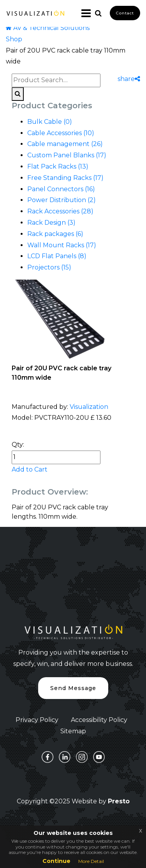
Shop (14, 39)
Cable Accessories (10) (61, 133)
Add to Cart (30, 469)
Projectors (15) (49, 267)
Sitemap (73, 731)
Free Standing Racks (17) (65, 178)
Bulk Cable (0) (50, 122)
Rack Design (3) (51, 223)
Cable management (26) (65, 144)
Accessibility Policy (99, 720)
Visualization (89, 407)
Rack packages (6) (55, 234)
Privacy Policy (37, 720)
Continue (56, 861)
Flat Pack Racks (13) (58, 166)
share (129, 79)
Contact (125, 13)
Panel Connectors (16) (61, 189)
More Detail (91, 861)
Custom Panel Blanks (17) (67, 155)
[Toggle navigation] (83, 13)
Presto (119, 801)
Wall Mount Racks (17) (62, 245)
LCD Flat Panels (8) (57, 256)
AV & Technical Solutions (48, 28)
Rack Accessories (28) (60, 211)
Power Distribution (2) (62, 200)
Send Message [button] (73, 688)
